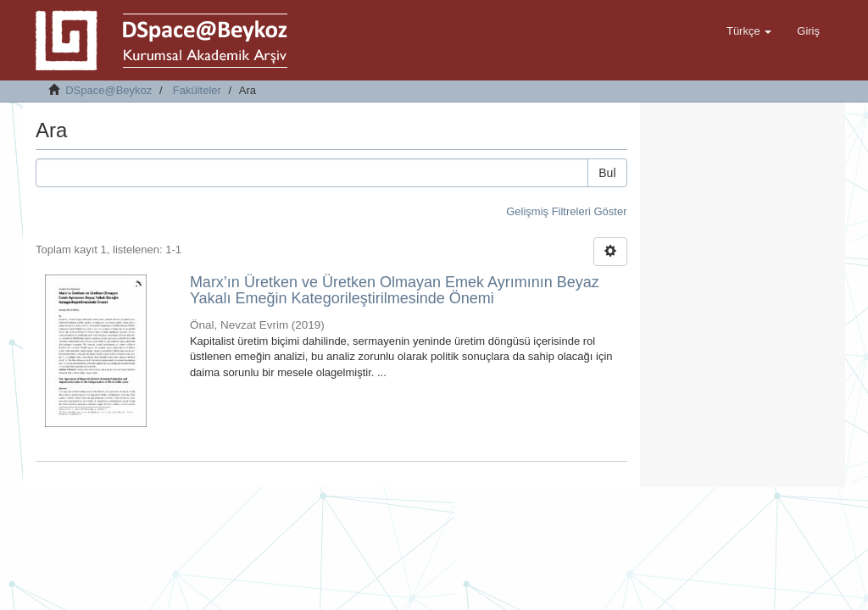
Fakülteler (197, 90)
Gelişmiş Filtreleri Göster (566, 211)
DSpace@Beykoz (108, 90)
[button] (749, 31)
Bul (607, 173)
